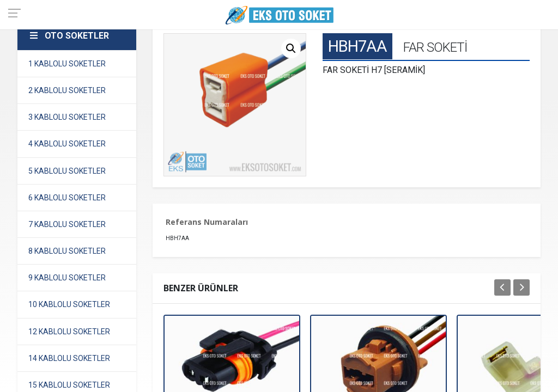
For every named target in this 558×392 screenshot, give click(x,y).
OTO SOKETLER (69, 36)
